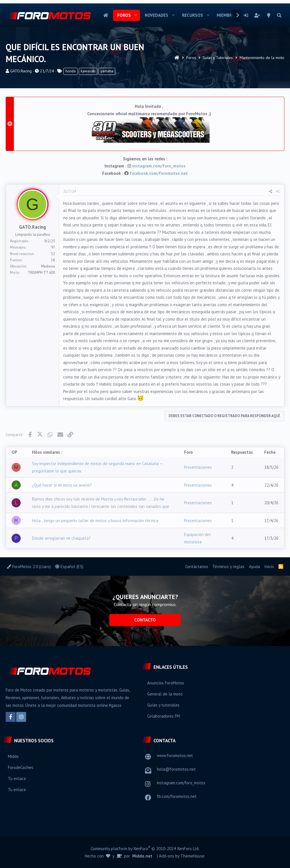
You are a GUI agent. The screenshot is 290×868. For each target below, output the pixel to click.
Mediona (48, 266)
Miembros (227, 15)
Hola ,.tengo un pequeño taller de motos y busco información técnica (95, 521)
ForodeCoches (21, 767)
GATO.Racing (21, 71)
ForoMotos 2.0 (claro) (29, 567)
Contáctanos (197, 567)
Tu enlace (17, 778)
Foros (124, 15)
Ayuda (254, 567)
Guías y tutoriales (163, 705)
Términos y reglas (228, 567)
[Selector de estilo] (269, 15)
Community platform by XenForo (145, 848)
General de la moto (165, 694)
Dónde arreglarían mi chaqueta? (61, 538)
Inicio (106, 15)
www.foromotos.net (175, 755)
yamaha (107, 71)
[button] (136, 15)
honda (71, 71)
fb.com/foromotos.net (177, 796)
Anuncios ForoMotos (166, 683)
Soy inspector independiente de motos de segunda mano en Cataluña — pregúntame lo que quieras (97, 467)
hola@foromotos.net (176, 769)
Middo (13, 756)
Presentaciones (198, 467)
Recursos (193, 15)
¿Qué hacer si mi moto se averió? (62, 485)
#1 (278, 191)
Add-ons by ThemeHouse (182, 856)
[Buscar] (279, 15)
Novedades (156, 15)
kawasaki (88, 71)
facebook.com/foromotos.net (159, 173)
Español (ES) (69, 567)
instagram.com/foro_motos (159, 166)
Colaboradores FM (164, 716)
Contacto (145, 620)
